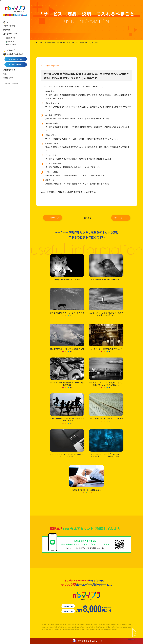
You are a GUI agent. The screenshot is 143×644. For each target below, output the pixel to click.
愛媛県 (67, 630)
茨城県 (93, 624)
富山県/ (47, 627)
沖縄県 (115, 630)
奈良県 (114, 627)
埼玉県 (108, 624)
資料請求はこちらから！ (86, 641)
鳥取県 (125, 627)
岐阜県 (72, 627)
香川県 (62, 630)
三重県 (88, 627)
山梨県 (62, 627)
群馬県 (103, 624)
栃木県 (98, 624)
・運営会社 (15, 84)
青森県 (62, 624)
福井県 (57, 627)
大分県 (98, 630)
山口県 (51, 630)
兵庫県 (108, 627)
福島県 (88, 624)
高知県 (72, 630)
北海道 (57, 624)
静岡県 (77, 627)
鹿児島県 (109, 630)
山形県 (83, 624)
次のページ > (121, 218)
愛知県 (83, 627)
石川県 (51, 627)
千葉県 (114, 624)
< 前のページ (53, 218)
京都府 (98, 627)
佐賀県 (82, 630)
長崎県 (87, 630)
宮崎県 (103, 630)
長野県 (67, 627)
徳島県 (57, 630)
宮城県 (72, 624)
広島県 (46, 630)
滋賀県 (93, 627)
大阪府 (103, 627)
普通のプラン (11, 41)
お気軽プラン (11, 38)
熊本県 (93, 630)
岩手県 (67, 624)
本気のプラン (11, 45)
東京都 (119, 624)
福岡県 (77, 630)
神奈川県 (125, 624)
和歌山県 (119, 627)
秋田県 (77, 624)
